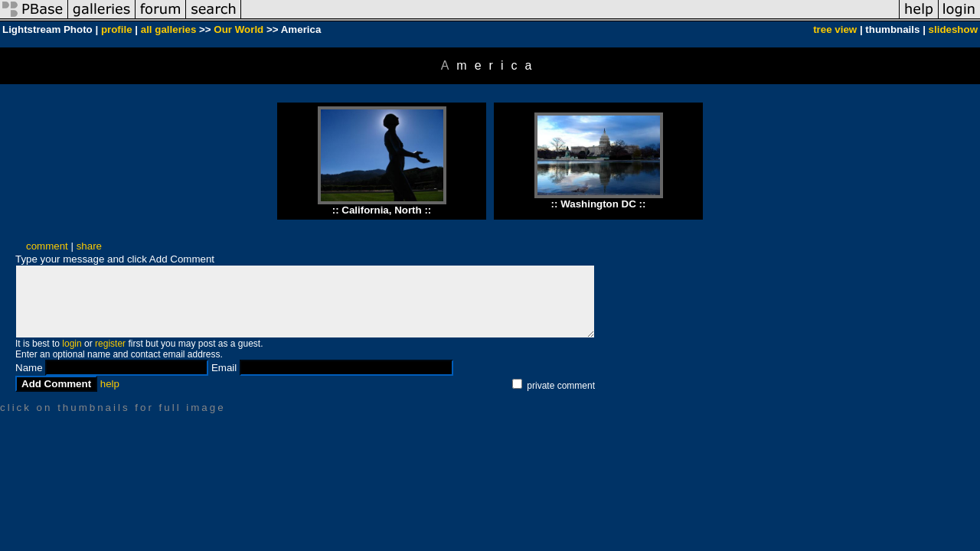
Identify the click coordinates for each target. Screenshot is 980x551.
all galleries (169, 29)
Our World (238, 29)
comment (47, 246)
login (72, 344)
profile (117, 29)
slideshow (953, 29)
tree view (835, 29)
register (110, 344)
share (89, 246)
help (110, 384)
